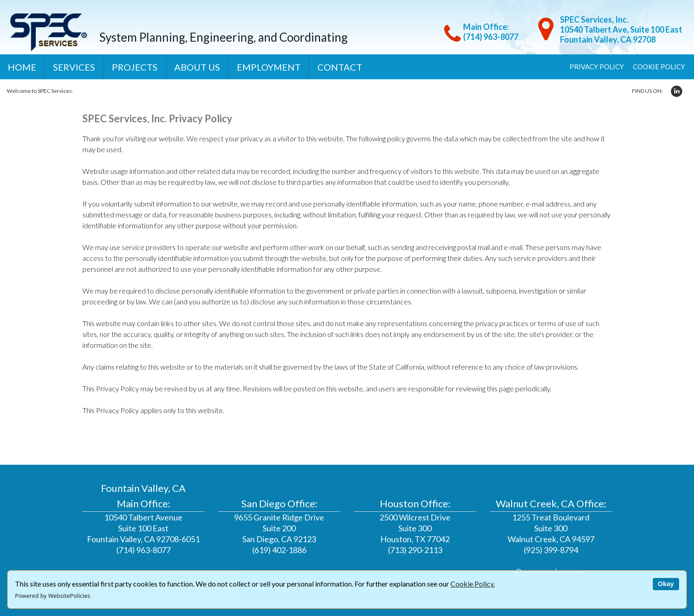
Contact (340, 67)
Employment (269, 67)
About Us (197, 67)
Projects (135, 67)
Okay (666, 584)
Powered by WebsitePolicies (53, 596)
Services (74, 67)
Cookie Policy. (473, 584)
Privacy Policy (597, 67)
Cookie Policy (659, 67)
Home (22, 67)
